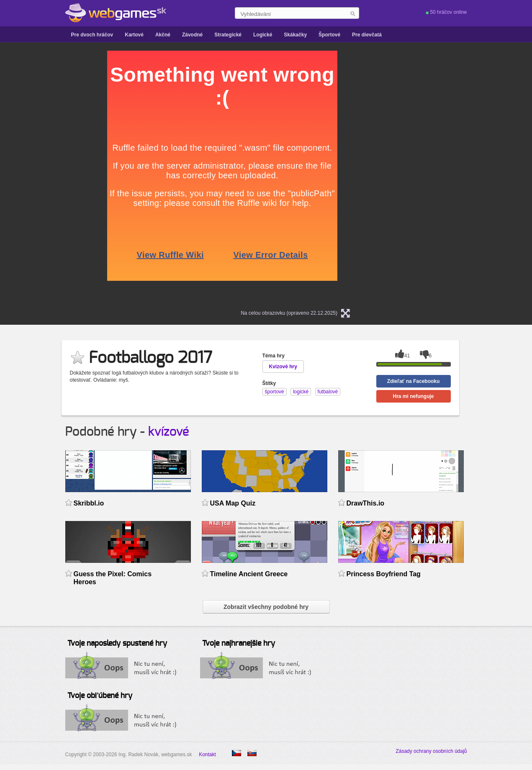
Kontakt (207, 755)
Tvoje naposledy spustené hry (117, 644)
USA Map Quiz (233, 503)
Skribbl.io (89, 503)
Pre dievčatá (367, 35)
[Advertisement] (34, 176)
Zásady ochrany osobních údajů (431, 751)
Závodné (192, 35)
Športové (329, 35)
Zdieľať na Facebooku (414, 381)
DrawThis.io (366, 503)
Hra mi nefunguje (413, 396)
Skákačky (295, 35)
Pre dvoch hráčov (92, 35)
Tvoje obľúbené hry (100, 696)
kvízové (169, 432)
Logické (263, 35)
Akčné (163, 35)
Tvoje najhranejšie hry (239, 644)
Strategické (228, 35)
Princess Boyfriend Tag (384, 574)
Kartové (134, 35)
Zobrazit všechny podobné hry (266, 607)
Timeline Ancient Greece (249, 574)
